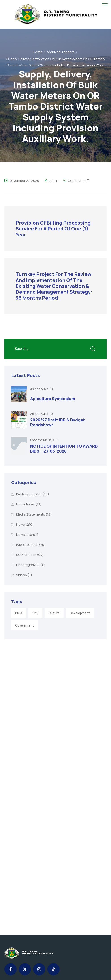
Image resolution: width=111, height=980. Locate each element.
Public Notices (27, 545)
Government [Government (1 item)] (25, 625)
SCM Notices (26, 555)
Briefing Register (29, 494)
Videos (21, 575)
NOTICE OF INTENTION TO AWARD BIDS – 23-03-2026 (64, 449)
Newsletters (26, 534)
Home (38, 52)
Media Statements (31, 514)
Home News (26, 504)
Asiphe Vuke (40, 389)
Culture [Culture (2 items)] (54, 613)
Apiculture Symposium (53, 399)
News (20, 524)
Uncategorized (28, 565)
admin (53, 181)
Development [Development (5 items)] (80, 613)
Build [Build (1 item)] (19, 613)
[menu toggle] (105, 4)
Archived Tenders (61, 52)
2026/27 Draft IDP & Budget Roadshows (58, 422)
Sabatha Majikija (43, 440)
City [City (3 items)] (35, 613)
